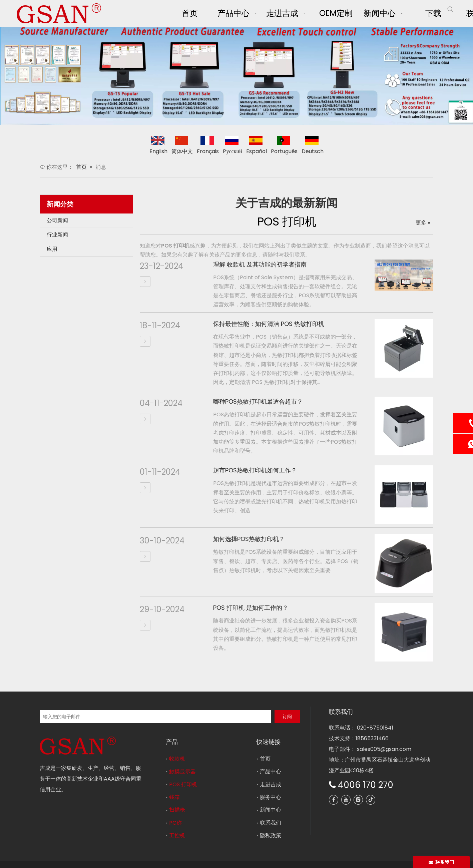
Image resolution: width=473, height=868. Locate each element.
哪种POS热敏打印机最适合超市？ (258, 401)
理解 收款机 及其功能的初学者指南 (260, 264)
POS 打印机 (183, 784)
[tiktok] (371, 800)
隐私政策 (271, 835)
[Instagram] (358, 800)
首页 (265, 759)
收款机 (177, 759)
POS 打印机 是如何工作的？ (251, 608)
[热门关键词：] (450, 9)
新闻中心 (271, 810)
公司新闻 (57, 220)
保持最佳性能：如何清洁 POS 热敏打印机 (269, 324)
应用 (52, 249)
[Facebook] (334, 800)
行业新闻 (57, 235)
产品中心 (271, 771)
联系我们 (271, 823)
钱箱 (174, 797)
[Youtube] (346, 800)
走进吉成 (271, 784)
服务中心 (271, 797)
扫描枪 (177, 810)
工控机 (177, 835)
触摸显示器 (182, 771)
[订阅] (287, 717)
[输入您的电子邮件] (155, 717)
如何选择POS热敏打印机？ (249, 539)
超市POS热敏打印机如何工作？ (255, 470)
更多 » (423, 223)
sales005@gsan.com (384, 749)
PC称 (175, 823)
